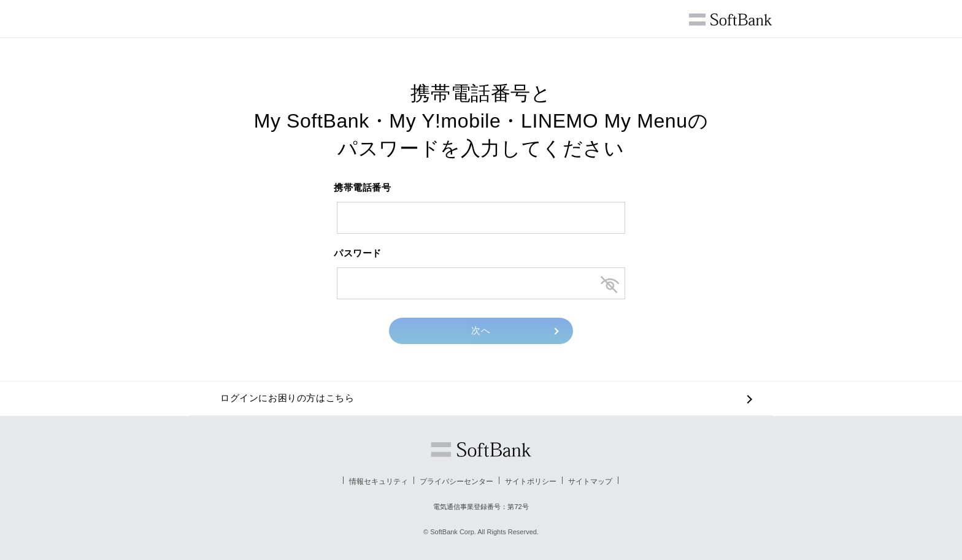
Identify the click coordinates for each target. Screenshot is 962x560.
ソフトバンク (481, 450)
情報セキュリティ (379, 481)
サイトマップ (590, 481)
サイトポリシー (531, 481)
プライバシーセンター (456, 481)
